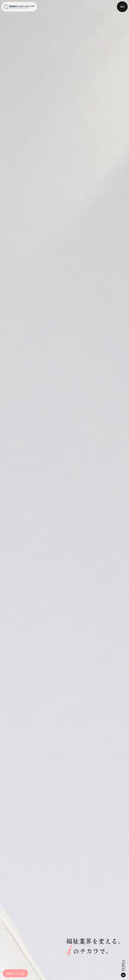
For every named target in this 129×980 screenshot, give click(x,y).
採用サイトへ (15, 973)
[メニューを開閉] (122, 7)
